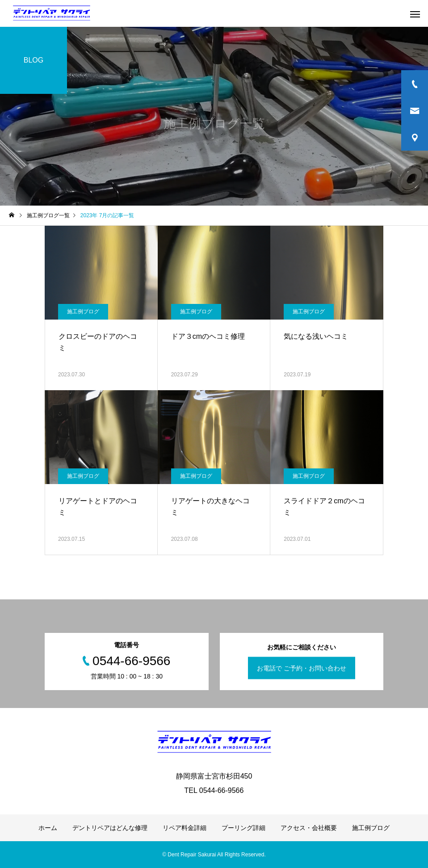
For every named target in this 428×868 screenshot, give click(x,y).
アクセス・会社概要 (309, 828)
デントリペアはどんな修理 (110, 828)
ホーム (48, 828)
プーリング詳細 (243, 828)
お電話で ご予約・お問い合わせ (302, 668)
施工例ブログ (83, 312)
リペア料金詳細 (185, 828)
